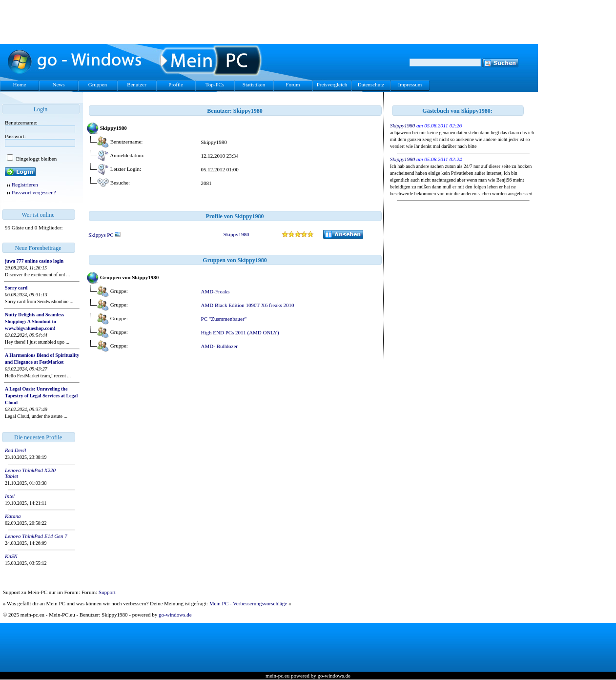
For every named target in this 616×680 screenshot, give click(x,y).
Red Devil (16, 450)
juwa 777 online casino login (34, 261)
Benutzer (137, 84)
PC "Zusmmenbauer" (224, 319)
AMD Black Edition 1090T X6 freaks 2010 (248, 305)
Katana (13, 516)
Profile (176, 84)
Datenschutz (371, 84)
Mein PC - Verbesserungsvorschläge (248, 603)
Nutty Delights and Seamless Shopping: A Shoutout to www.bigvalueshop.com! (34, 321)
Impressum (410, 84)
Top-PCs (215, 84)
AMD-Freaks (216, 291)
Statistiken (254, 84)
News (58, 84)
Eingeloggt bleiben (36, 159)
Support (107, 592)
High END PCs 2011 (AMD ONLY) (240, 332)
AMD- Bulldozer (219, 346)
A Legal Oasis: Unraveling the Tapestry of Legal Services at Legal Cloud (41, 396)
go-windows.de (175, 615)
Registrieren (25, 185)
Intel (10, 496)
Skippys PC (104, 235)
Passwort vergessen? (34, 192)
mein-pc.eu (277, 676)
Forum (293, 84)
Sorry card (16, 288)
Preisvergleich (332, 84)
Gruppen (98, 84)
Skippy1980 (236, 234)
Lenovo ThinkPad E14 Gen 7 (36, 536)
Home (20, 84)
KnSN (11, 556)
